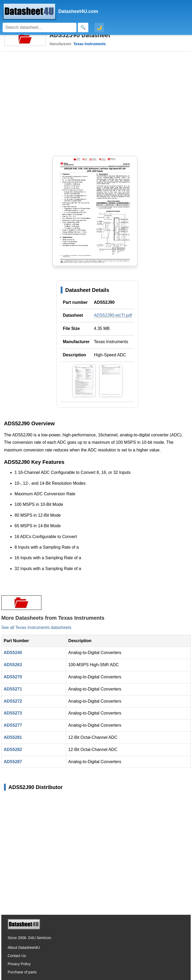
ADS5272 (13, 701)
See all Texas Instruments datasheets (36, 627)
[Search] (40, 27)
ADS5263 (13, 665)
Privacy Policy (19, 964)
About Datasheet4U (24, 948)
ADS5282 (13, 750)
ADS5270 (13, 677)
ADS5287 (13, 762)
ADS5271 (13, 689)
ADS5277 (13, 725)
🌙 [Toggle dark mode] (99, 27)
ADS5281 (13, 737)
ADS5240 (13, 653)
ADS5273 (13, 713)
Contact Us (17, 956)
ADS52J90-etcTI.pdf (113, 315)
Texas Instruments (111, 342)
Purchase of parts (22, 972)
